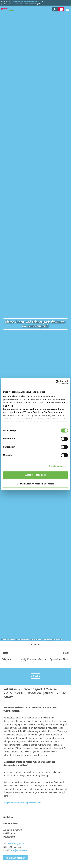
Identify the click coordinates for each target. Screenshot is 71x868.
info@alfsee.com (19, 850)
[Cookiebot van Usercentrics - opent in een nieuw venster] (57, 382)
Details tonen (56, 466)
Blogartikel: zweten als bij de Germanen (22, 803)
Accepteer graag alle (35, 475)
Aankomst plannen (15, 858)
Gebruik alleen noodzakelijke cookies (35, 484)
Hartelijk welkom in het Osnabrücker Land (25, 2)
